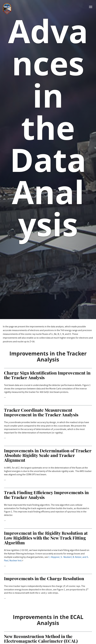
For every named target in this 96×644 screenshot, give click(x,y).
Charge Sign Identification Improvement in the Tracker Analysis (47, 375)
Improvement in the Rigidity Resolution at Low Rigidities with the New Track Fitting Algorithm (46, 538)
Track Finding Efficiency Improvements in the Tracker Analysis (46, 495)
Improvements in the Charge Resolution (44, 578)
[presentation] (64, 586)
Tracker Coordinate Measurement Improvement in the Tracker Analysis (41, 412)
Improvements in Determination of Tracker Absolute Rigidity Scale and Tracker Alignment (48, 455)
